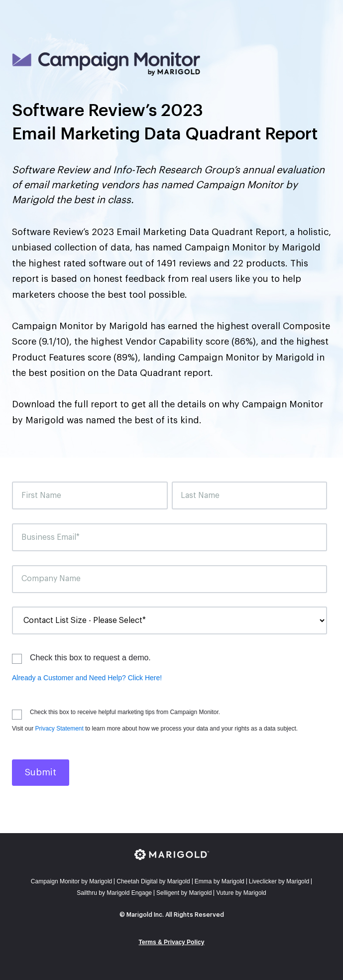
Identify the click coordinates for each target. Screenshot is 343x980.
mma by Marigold (220, 881)
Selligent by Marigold (184, 893)
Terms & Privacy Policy (172, 942)
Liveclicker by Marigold (279, 881)
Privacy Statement (59, 729)
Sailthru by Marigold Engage (114, 893)
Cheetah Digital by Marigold (153, 881)
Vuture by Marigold (241, 893)
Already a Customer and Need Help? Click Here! (87, 678)
